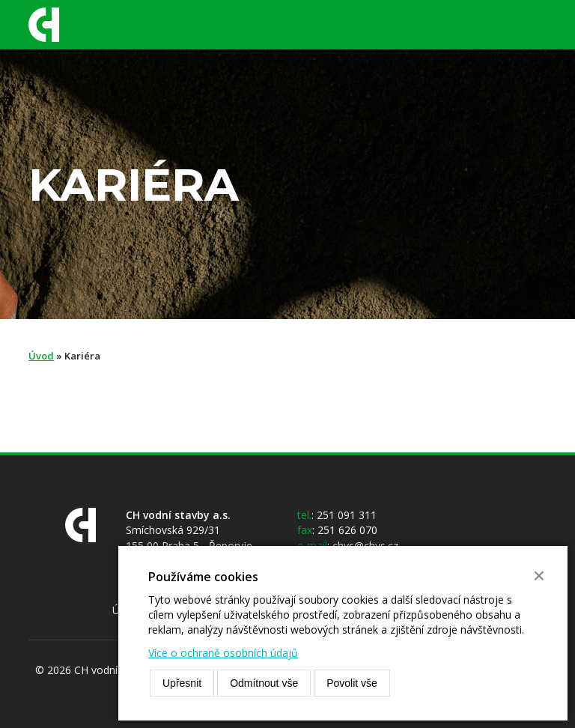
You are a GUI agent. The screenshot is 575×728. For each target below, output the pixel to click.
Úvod (41, 356)
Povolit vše (352, 683)
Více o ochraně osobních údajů (223, 653)
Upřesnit (182, 683)
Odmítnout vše (264, 683)
